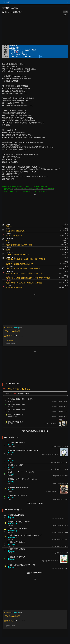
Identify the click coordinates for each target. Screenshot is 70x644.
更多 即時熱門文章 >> (35, 573)
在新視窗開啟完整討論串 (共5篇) (35, 431)
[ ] (11, 445)
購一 (13, 328)
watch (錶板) (14, 8)
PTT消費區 (5, 8)
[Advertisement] (35, 30)
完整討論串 (10, 389)
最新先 (13, 393)
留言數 (27, 393)
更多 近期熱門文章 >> (35, 503)
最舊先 (20, 393)
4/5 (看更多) (14, 56)
